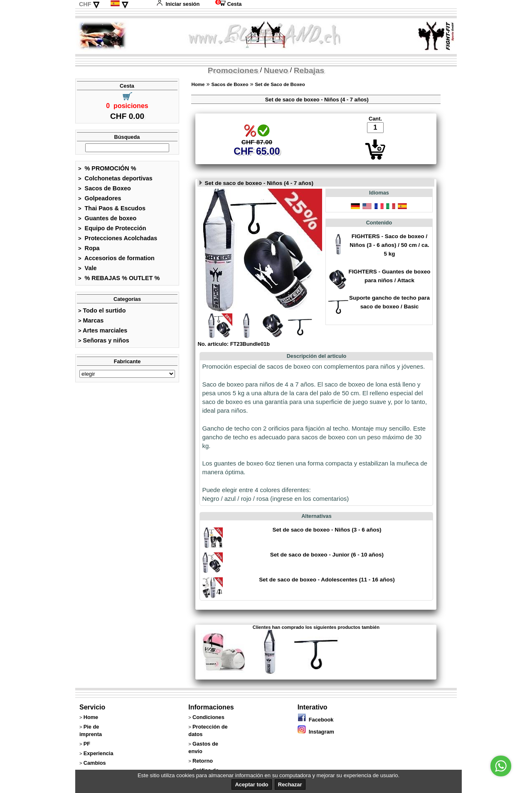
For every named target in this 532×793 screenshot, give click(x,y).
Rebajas (309, 70)
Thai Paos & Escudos (112, 208)
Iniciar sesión (178, 4)
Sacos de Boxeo (105, 188)
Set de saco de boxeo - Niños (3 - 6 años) (327, 530)
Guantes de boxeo (107, 218)
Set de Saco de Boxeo (280, 84)
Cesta (228, 4)
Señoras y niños (104, 340)
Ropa (89, 248)
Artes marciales (103, 330)
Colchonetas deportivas (115, 178)
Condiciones (208, 717)
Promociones (233, 70)
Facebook (316, 720)
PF (87, 744)
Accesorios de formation (116, 258)
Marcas (91, 320)
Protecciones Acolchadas (118, 238)
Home (198, 84)
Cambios (95, 763)
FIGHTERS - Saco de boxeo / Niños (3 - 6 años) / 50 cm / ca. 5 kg (389, 245)
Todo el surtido (102, 310)
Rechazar (290, 784)
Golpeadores (100, 198)
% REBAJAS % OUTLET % (119, 278)
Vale (87, 268)
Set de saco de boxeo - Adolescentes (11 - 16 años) (327, 580)
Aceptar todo (251, 784)
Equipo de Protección (112, 228)
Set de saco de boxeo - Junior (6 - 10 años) (327, 555)
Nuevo (276, 70)
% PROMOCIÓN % (107, 168)
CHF (85, 4)
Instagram (316, 732)
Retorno (203, 761)
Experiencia (99, 753)
